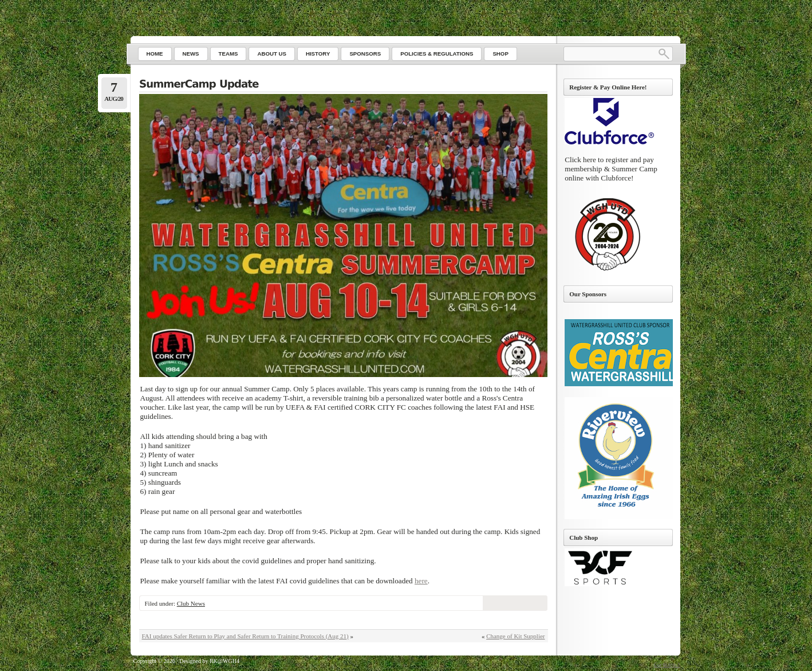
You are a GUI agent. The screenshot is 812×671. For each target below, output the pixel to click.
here (421, 581)
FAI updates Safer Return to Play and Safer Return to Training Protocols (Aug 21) (245, 636)
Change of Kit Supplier (515, 636)
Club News (191, 603)
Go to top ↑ (667, 664)
